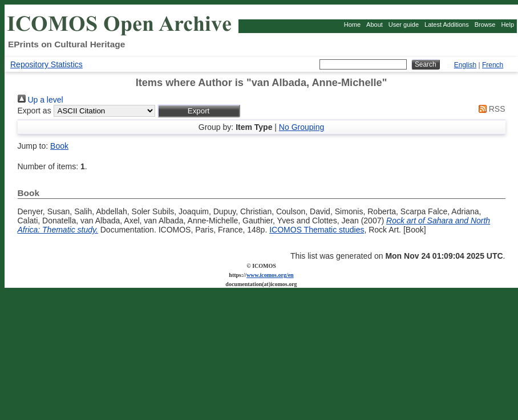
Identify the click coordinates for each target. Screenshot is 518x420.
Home (352, 25)
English (465, 65)
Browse (485, 25)
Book (59, 146)
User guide (404, 25)
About (375, 25)
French (493, 65)
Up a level (41, 100)
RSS (490, 109)
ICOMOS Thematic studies (317, 230)
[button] (199, 111)
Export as (35, 111)
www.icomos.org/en (270, 275)
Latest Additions (447, 25)
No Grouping (302, 127)
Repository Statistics (46, 64)
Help (507, 25)
